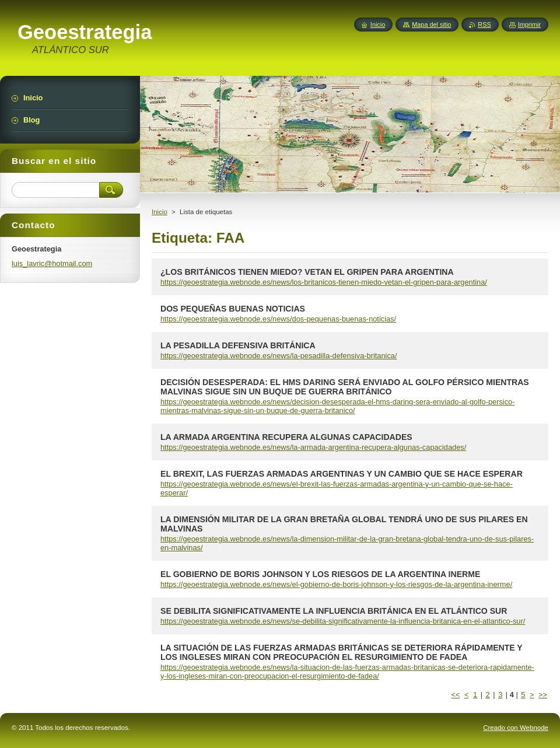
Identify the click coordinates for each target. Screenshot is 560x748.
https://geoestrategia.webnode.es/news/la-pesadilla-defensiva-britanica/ (279, 356)
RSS (484, 25)
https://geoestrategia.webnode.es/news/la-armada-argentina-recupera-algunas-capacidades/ (313, 447)
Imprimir (529, 25)
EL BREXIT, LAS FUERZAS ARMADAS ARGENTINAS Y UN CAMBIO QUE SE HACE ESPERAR (342, 474)
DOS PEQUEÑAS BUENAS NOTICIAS (233, 309)
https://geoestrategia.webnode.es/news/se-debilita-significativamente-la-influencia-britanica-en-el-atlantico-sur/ (343, 621)
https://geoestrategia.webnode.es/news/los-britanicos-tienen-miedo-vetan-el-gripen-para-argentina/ (324, 282)
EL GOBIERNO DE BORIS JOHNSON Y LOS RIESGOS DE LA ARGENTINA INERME (320, 574)
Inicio (160, 212)
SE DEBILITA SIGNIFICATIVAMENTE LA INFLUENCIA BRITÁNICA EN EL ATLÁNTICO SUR (334, 611)
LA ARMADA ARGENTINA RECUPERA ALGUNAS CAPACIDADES (286, 437)
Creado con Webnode (516, 728)
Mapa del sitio (431, 25)
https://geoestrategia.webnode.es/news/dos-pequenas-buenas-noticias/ (278, 319)
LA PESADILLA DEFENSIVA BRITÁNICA (238, 345)
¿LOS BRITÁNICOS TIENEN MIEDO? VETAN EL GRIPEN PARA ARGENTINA (307, 272)
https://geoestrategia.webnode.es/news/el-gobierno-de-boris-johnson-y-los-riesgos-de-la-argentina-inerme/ (336, 584)
